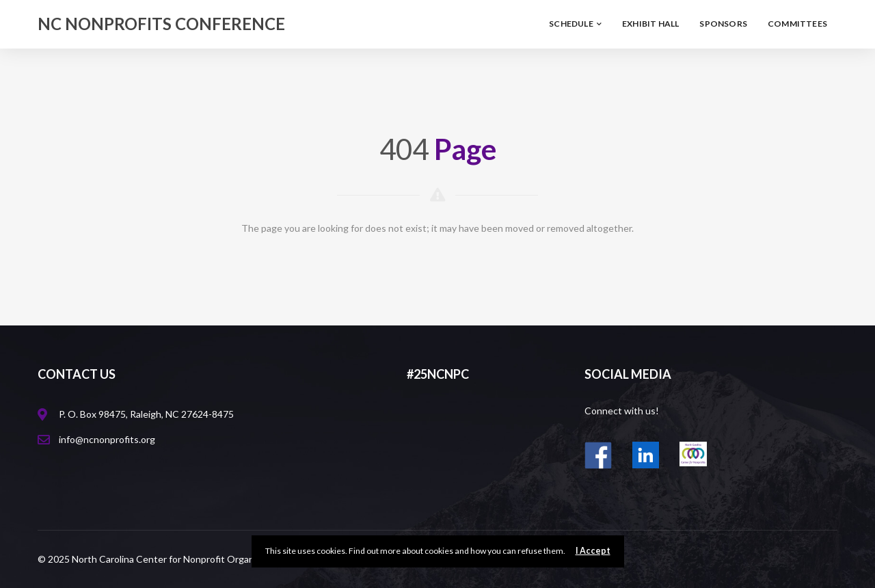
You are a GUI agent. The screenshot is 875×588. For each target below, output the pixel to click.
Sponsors (723, 24)
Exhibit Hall (650, 24)
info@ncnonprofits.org (107, 439)
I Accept (593, 551)
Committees (797, 24)
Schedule (575, 24)
